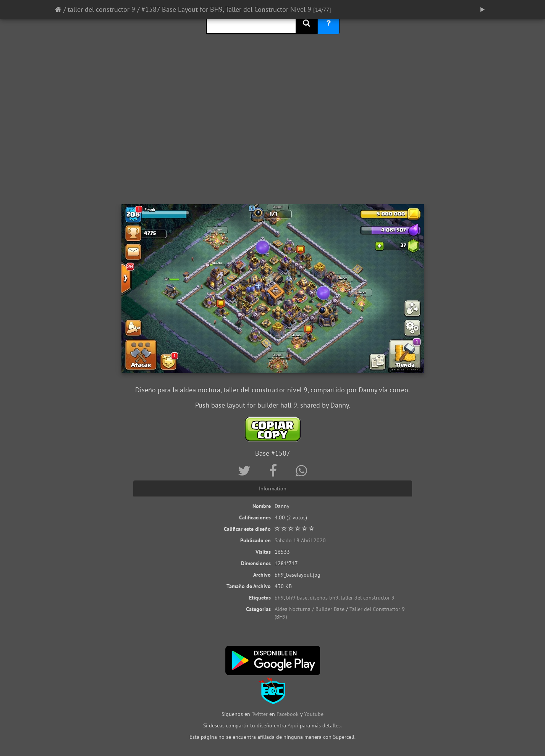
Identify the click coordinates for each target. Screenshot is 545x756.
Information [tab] (273, 488)
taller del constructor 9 (101, 9)
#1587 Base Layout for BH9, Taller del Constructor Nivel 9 (226, 9)
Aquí (293, 725)
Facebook (288, 714)
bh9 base (297, 598)
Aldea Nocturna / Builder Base (310, 609)
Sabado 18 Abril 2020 (300, 540)
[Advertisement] (273, 143)
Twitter (260, 714)
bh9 (279, 598)
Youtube (314, 714)
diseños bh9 (324, 598)
